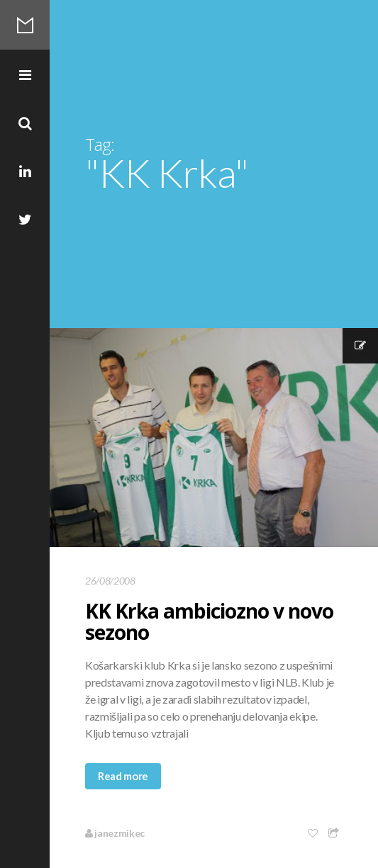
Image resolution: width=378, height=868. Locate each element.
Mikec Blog (25, 25)
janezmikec (115, 833)
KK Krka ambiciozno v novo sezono (209, 621)
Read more (123, 776)
